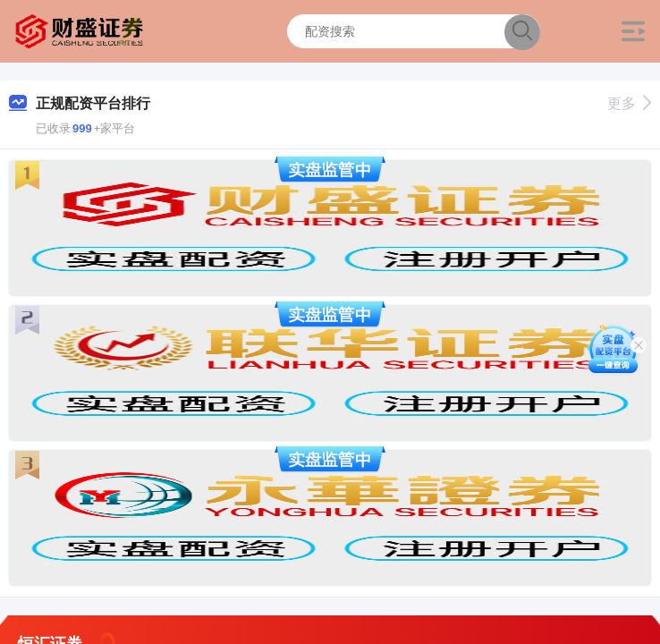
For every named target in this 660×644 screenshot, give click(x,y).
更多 (629, 103)
